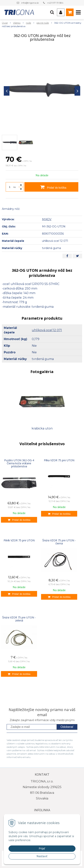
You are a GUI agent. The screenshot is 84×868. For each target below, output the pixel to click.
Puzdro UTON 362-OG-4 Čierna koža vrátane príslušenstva (19, 463)
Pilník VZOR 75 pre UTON (19, 540)
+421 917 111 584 (55, 3)
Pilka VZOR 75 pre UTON (59, 460)
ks (15, 187)
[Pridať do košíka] (19, 520)
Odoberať (67, 727)
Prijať (42, 848)
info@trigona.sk (30, 3)
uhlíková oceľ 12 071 (47, 330)
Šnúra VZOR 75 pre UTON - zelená (19, 619)
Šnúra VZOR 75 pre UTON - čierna (59, 542)
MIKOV (47, 219)
